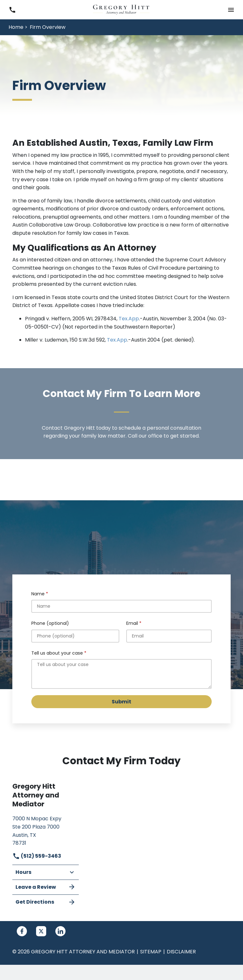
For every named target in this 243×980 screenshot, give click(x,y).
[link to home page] (121, 9)
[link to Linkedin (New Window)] (60, 931)
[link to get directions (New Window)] (46, 830)
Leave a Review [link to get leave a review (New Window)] (46, 887)
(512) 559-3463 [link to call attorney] (37, 856)
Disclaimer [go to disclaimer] (181, 952)
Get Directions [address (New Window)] (46, 902)
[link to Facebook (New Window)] (22, 931)
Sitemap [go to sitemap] (151, 952)
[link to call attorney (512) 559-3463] (12, 10)
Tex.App (129, 319)
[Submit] (121, 702)
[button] (231, 10)
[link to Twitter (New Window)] (41, 931)
